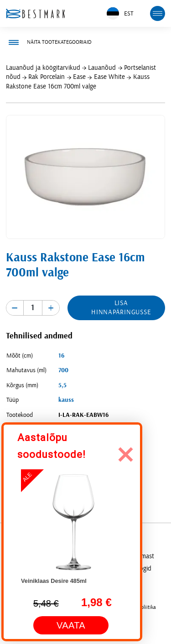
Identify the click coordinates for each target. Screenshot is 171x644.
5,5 (62, 385)
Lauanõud (102, 68)
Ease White (109, 77)
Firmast (144, 556)
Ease (79, 77)
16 (61, 356)
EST (120, 13)
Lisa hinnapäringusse (121, 308)
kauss (66, 400)
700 (63, 370)
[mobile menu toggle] (158, 14)
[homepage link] (36, 13)
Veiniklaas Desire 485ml (54, 581)
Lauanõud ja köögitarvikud (43, 68)
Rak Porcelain (47, 77)
